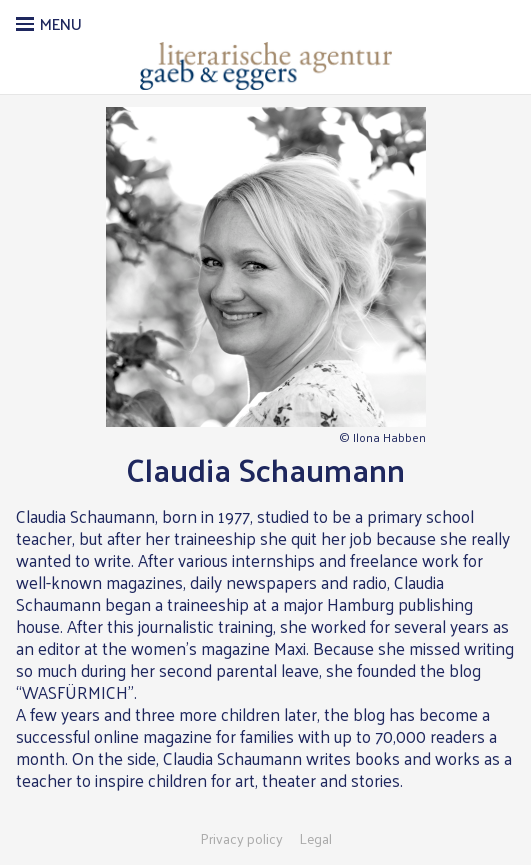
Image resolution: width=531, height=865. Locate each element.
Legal (315, 839)
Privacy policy (241, 839)
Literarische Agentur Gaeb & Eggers (265, 66)
